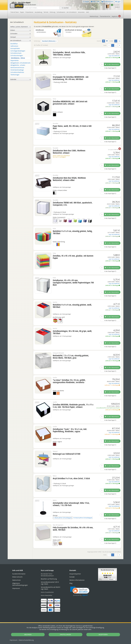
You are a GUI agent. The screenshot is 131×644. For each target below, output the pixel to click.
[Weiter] (120, 45)
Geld (87, 12)
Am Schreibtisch (72, 12)
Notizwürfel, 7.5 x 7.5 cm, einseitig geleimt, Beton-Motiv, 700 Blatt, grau (71, 357)
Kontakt (72, 577)
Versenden (81, 12)
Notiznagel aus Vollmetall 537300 (67, 454)
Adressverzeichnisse (17, 68)
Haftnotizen (14, 46)
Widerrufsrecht (17, 577)
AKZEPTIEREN (103, 635)
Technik (46, 12)
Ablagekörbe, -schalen (18, 65)
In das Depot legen (110, 68)
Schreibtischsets (16, 53)
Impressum (13, 640)
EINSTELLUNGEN (65, 635)
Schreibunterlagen (17, 56)
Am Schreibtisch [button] (20, 40)
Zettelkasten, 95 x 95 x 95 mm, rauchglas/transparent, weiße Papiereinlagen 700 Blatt (73, 283)
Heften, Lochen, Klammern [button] (20, 27)
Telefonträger (15, 75)
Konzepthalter (15, 49)
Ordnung (52, 12)
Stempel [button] (20, 37)
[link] (80, 591)
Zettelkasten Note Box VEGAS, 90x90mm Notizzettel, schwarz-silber (69, 179)
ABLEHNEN (28, 635)
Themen (105, 16)
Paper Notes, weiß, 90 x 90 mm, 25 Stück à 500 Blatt (72, 127)
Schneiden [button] (20, 34)
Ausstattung (38, 12)
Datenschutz (26, 640)
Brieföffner (14, 44)
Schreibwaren (61, 12)
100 (119, 41)
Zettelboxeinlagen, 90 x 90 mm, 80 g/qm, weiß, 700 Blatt (72, 332)
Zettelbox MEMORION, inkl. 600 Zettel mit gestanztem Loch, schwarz (70, 103)
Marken (94, 16)
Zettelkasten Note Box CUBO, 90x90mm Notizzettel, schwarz (69, 152)
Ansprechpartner (75, 574)
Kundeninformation (19, 574)
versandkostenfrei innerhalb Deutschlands (108, 408)
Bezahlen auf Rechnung (49, 579)
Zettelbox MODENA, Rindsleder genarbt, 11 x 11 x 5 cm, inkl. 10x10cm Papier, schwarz (73, 406)
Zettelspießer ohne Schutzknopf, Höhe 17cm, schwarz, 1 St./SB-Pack (71, 504)
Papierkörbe (15, 61)
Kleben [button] (20, 30)
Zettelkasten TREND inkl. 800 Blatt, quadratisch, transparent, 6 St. (73, 204)
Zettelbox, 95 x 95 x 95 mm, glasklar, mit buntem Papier (73, 257)
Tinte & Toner (15, 12)
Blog (71, 583)
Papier (22, 12)
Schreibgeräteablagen (18, 51)
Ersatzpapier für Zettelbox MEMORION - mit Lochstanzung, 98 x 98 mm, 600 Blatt (71, 78)
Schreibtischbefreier (17, 72)
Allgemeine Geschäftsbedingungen (20, 584)
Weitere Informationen (77, 580)
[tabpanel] (65, 559)
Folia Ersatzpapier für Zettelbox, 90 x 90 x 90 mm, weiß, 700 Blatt (73, 529)
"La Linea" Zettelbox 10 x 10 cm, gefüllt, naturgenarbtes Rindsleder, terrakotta (69, 381)
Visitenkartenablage (17, 70)
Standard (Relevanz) (49, 41)
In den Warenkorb (112, 64)
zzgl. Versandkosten (114, 56)
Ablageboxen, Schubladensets (20, 63)
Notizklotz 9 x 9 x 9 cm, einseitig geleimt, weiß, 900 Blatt (72, 306)
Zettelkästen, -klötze (18, 58)
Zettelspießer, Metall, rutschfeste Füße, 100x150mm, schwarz (69, 54)
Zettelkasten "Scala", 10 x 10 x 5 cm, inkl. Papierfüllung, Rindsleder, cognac (70, 430)
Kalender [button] (20, 79)
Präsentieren (29, 12)
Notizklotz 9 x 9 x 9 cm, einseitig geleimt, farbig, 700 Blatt (73, 232)
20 (116, 41)
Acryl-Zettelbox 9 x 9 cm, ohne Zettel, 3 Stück (71, 478)
